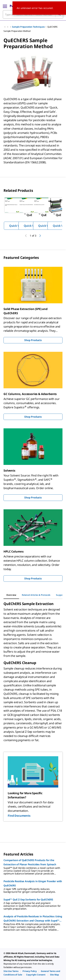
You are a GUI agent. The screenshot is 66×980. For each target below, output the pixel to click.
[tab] (11, 595)
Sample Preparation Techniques (28, 27)
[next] (40, 236)
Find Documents (19, 816)
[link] (11, 971)
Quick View (17, 226)
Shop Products (33, 340)
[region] (33, 213)
